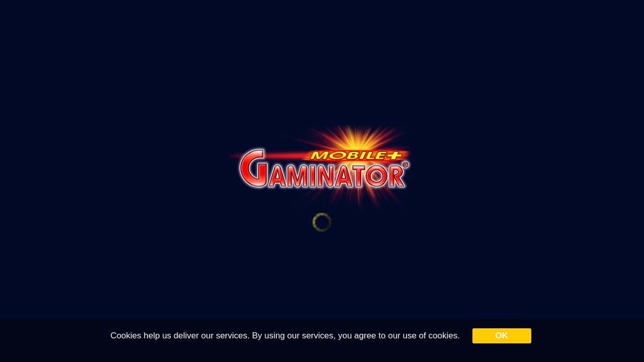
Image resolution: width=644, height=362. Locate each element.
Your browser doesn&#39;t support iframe (322, 181)
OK (502, 336)
